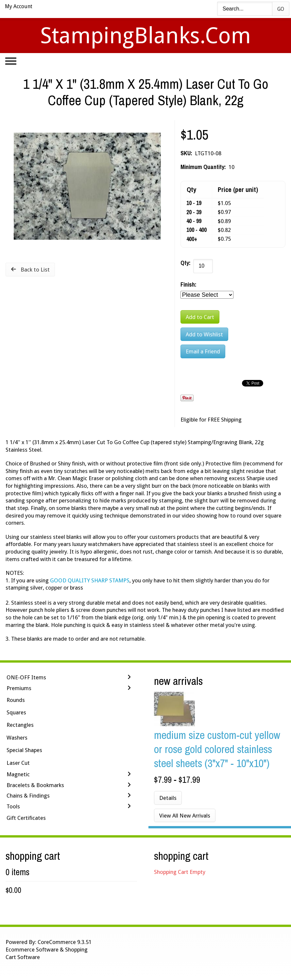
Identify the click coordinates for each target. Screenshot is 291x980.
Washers (17, 738)
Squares (16, 712)
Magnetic (18, 774)
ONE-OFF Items (26, 677)
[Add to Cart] (200, 317)
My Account (19, 6)
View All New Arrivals (185, 816)
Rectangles (20, 725)
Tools (13, 806)
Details (168, 798)
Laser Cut (18, 763)
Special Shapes (24, 750)
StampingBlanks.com (145, 36)
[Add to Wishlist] (204, 334)
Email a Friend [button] (203, 351)
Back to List (35, 270)
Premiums (19, 688)
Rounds (16, 700)
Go (281, 9)
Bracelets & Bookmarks (35, 785)
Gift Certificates (26, 818)
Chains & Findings (28, 796)
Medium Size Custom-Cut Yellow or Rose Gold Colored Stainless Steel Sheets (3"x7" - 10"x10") (217, 749)
